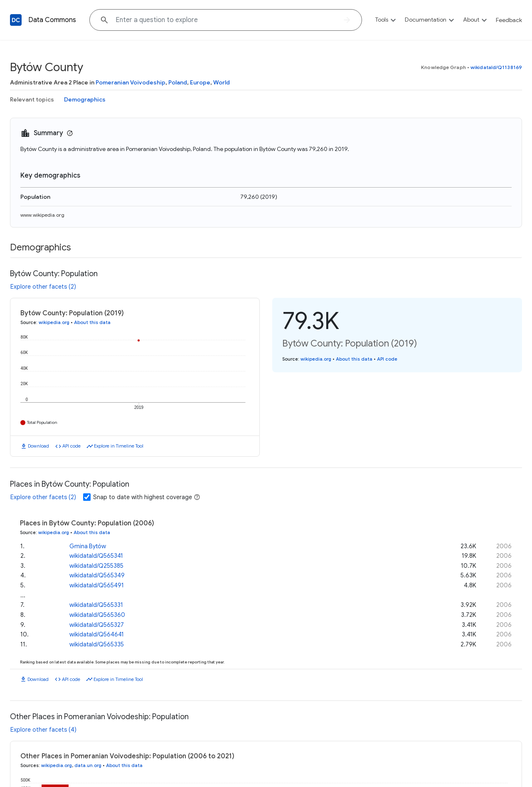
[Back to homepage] (16, 20)
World (222, 82)
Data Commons (52, 20)
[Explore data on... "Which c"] (226, 20)
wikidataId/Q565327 (97, 625)
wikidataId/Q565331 (96, 605)
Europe (200, 82)
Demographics (85, 99)
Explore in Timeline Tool (119, 446)
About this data (92, 322)
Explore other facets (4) (43, 730)
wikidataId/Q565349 (97, 575)
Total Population (42, 422)
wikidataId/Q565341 (96, 556)
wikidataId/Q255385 (96, 566)
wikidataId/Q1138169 (496, 67)
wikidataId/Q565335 (97, 644)
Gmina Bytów (88, 546)
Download (38, 446)
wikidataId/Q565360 (97, 615)
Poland (178, 82)
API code (71, 446)
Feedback (509, 20)
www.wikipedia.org (42, 215)
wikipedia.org (54, 322)
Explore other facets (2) (43, 287)
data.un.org (88, 765)
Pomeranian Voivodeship (131, 82)
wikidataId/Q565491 (97, 585)
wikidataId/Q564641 (97, 634)
